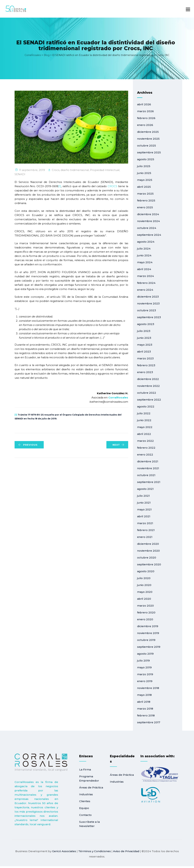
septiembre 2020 (149, 564)
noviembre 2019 (148, 633)
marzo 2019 (145, 674)
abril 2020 (144, 599)
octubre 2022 (147, 393)
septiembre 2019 (149, 647)
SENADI (20, 174)
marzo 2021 (145, 523)
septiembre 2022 (149, 400)
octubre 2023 (147, 310)
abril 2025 (144, 187)
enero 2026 (145, 125)
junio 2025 (144, 173)
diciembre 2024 (148, 214)
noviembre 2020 (148, 551)
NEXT (119, 445)
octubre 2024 (147, 228)
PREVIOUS (28, 445)
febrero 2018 (146, 715)
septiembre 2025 (149, 152)
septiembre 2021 (149, 482)
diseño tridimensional (75, 170)
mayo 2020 (145, 592)
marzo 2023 (145, 358)
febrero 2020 (146, 612)
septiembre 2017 (149, 722)
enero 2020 (145, 619)
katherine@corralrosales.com (109, 402)
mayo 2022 (145, 427)
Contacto (85, 815)
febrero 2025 (146, 200)
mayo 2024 (145, 262)
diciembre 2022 (148, 379)
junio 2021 (144, 503)
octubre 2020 (147, 558)
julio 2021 (143, 496)
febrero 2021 (146, 530)
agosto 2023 (146, 324)
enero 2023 (145, 372)
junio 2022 (144, 420)
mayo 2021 (144, 509)
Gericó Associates (64, 851)
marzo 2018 (145, 709)
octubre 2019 (146, 640)
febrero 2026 (146, 118)
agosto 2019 (145, 654)
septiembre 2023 (149, 317)
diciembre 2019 (148, 626)
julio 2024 (144, 249)
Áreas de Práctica (91, 787)
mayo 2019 (144, 667)
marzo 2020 (145, 606)
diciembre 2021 (148, 461)
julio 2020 (144, 578)
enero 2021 (145, 537)
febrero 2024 (146, 283)
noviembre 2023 (148, 303)
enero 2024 (145, 290)
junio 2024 (144, 255)
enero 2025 (145, 207)
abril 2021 (144, 516)
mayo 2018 (144, 695)
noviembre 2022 (148, 386)
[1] (60, 186)
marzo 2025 (145, 194)
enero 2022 (145, 455)
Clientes (85, 801)
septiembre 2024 (149, 235)
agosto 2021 (145, 489)
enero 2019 (145, 681)
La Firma (85, 769)
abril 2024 (144, 269)
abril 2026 (144, 104)
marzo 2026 (145, 111)
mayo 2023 (145, 345)
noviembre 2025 (148, 139)
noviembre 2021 (148, 468)
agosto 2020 (146, 571)
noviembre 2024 (148, 221)
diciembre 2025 (148, 132)
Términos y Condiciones (95, 851)
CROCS (112, 186)
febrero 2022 (146, 448)
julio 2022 (144, 413)
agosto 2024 (146, 242)
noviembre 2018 (148, 688)
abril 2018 (144, 702)
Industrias (86, 794)
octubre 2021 (146, 475)
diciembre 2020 (148, 544)
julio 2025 (144, 166)
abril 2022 (144, 434)
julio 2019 (143, 661)
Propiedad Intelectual (105, 170)
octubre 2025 (147, 146)
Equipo (84, 808)
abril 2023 (144, 352)
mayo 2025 (145, 180)
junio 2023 (144, 338)
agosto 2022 (146, 406)
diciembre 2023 (148, 297)
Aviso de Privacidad (126, 851)
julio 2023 (144, 331)
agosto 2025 (146, 159)
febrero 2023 (146, 365)
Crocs (56, 170)
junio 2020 (144, 585)
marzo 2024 (145, 276)
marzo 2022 (145, 441)
